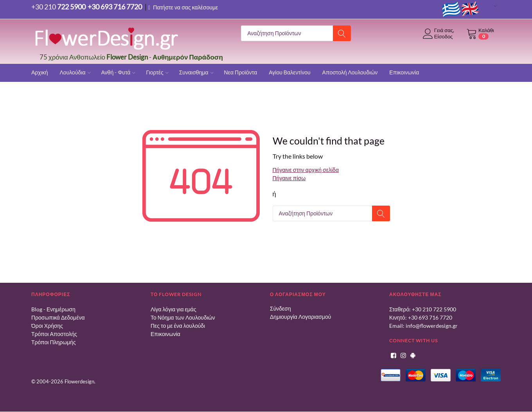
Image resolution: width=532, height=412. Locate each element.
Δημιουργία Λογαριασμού (300, 317)
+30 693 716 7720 (430, 318)
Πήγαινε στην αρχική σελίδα (306, 170)
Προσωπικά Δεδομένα (58, 318)
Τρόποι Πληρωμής (54, 342)
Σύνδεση (280, 309)
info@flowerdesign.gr (432, 326)
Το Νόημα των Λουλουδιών (183, 318)
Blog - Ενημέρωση (53, 310)
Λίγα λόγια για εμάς (173, 310)
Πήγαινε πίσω (289, 178)
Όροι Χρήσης (47, 326)
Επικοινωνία (165, 334)
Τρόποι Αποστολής (54, 334)
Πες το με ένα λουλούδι (178, 326)
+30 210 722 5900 (434, 310)
